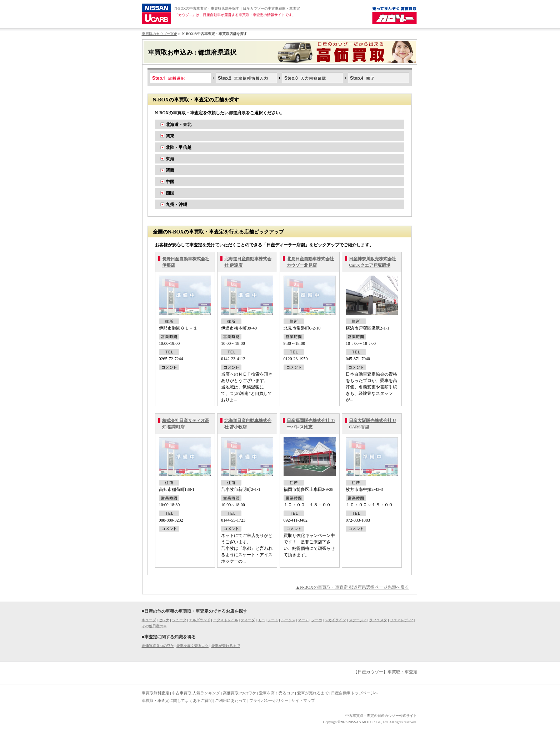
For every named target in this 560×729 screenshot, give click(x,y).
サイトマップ (303, 700)
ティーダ (248, 620)
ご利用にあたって (231, 700)
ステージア (358, 620)
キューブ (149, 620)
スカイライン (335, 620)
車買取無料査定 (156, 693)
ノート (273, 620)
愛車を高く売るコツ (192, 646)
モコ (261, 620)
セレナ (164, 620)
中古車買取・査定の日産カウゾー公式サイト (381, 716)
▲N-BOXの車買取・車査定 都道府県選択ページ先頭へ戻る (352, 587)
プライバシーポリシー (269, 700)
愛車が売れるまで (226, 646)
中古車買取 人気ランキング (196, 693)
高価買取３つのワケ (158, 646)
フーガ (317, 620)
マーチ (303, 620)
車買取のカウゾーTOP (159, 34)
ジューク (179, 620)
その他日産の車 (154, 626)
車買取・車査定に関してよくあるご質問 (177, 700)
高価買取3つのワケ (240, 693)
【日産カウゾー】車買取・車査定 (385, 672)
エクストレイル (226, 620)
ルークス (288, 620)
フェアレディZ (402, 620)
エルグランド (200, 620)
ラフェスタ (378, 620)
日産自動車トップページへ (355, 693)
